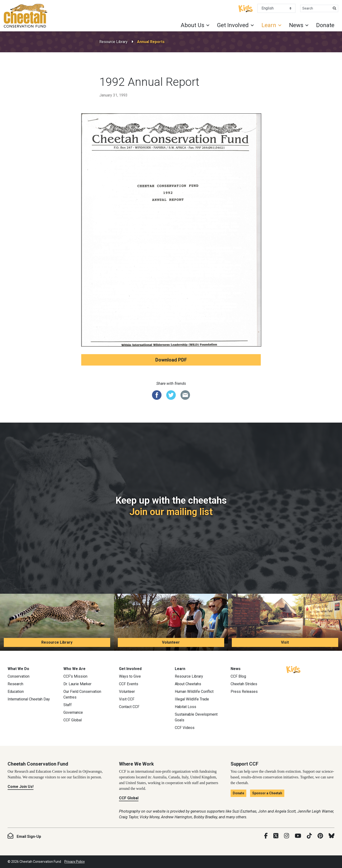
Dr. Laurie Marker (77, 684)
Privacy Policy (75, 862)
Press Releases (244, 692)
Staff (68, 705)
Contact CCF (129, 707)
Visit (285, 642)
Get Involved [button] (233, 25)
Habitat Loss (185, 707)
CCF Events (129, 684)
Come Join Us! (21, 787)
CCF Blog (238, 676)
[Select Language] (276, 8)
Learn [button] (269, 25)
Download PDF (171, 360)
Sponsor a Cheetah (267, 793)
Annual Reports (151, 42)
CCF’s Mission (75, 676)
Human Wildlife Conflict (194, 692)
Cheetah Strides (244, 684)
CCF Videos (185, 728)
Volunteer (171, 642)
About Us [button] (192, 25)
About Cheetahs (188, 684)
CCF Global (73, 720)
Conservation (19, 676)
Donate (325, 25)
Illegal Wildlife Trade (192, 699)
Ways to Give (130, 676)
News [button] (296, 25)
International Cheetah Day (29, 699)
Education (16, 692)
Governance (73, 712)
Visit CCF (127, 699)
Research (15, 684)
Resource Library (113, 42)
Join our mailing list (171, 512)
